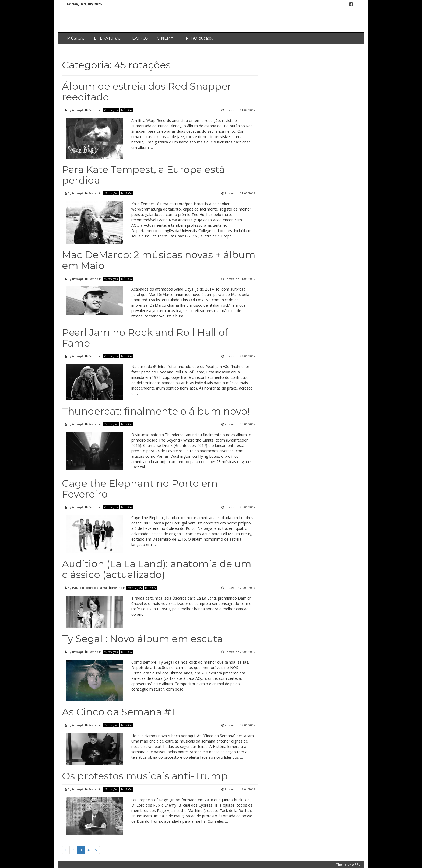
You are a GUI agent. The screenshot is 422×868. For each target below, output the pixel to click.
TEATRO (138, 38)
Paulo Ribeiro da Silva (90, 588)
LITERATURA (106, 38)
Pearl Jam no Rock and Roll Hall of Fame (145, 338)
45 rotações (111, 110)
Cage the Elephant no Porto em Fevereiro (140, 489)
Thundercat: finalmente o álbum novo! (156, 411)
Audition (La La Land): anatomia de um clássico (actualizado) (157, 569)
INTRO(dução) (198, 38)
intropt (78, 110)
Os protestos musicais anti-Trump (145, 776)
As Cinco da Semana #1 (118, 712)
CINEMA (165, 38)
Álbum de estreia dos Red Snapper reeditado (147, 92)
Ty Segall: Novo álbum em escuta (142, 639)
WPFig (356, 864)
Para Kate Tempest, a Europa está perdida (143, 175)
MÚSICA (75, 38)
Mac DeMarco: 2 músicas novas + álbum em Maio (159, 260)
